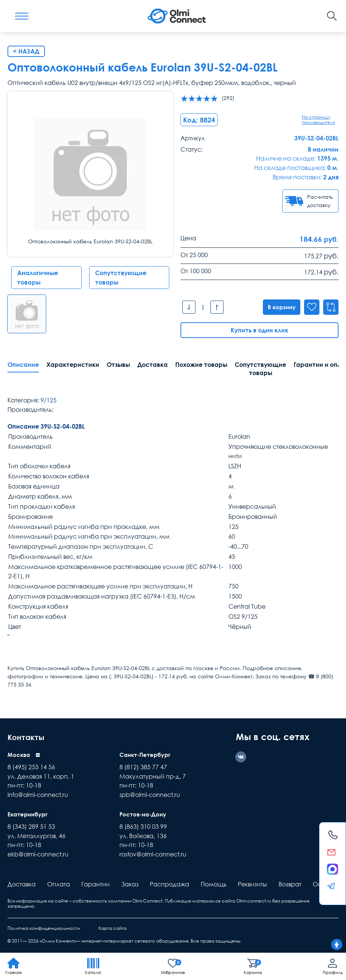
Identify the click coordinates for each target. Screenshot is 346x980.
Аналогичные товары (38, 278)
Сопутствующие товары (121, 278)
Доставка (153, 365)
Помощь (214, 885)
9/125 (48, 401)
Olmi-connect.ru (254, 901)
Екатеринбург (29, 815)
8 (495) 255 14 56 (31, 767)
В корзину (279, 307)
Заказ (130, 885)
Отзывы (118, 365)
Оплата (59, 885)
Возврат (290, 885)
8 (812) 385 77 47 (143, 767)
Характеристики (73, 365)
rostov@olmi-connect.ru (153, 855)
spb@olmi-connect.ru (150, 795)
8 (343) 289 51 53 (31, 827)
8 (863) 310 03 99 (143, 827)
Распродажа (169, 885)
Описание (23, 365)
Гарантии (95, 885)
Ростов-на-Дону (144, 815)
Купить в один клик (259, 331)
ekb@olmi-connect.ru (38, 855)
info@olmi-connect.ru (38, 795)
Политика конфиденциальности (44, 929)
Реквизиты (252, 885)
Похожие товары (201, 365)
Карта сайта (113, 929)
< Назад (26, 51)
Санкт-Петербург (147, 755)
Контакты (29, 737)
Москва (19, 755)
